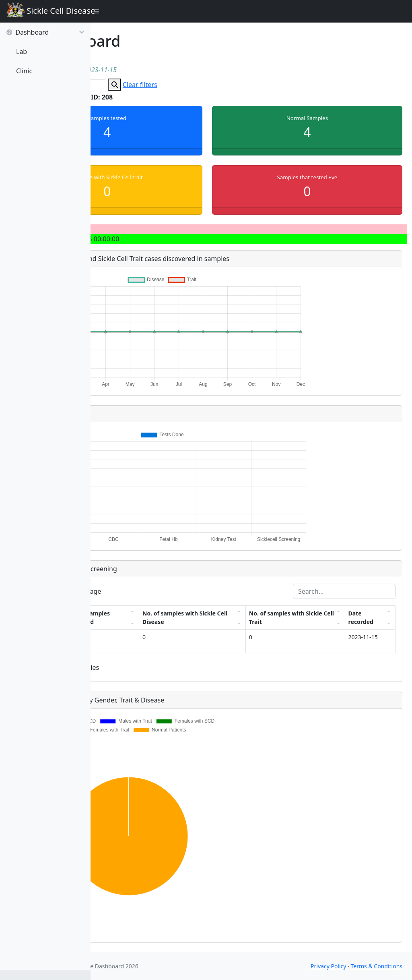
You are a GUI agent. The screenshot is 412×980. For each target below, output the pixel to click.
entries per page (148, 591)
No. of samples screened (172, 617)
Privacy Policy (328, 966)
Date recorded (366, 617)
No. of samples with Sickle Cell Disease (237, 617)
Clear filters (228, 85)
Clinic (24, 71)
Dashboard (45, 32)
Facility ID (121, 617)
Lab (22, 52)
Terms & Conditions (377, 966)
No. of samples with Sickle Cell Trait (311, 617)
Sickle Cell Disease (48, 11)
